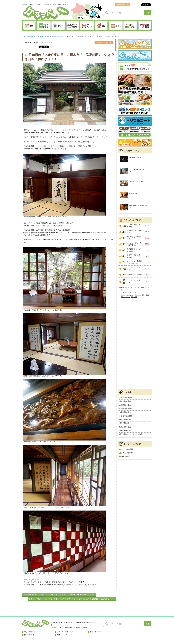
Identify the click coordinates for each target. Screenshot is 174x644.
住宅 (143, 295)
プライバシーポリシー (65, 632)
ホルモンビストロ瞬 (136, 181)
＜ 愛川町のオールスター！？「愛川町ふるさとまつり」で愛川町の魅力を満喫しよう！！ (59, 595)
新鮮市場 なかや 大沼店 (134, 238)
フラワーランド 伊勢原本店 (134, 269)
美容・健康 (134, 297)
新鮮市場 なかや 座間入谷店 (134, 250)
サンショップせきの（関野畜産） (134, 244)
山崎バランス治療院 (134, 274)
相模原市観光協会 (126, 398)
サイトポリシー (96, 632)
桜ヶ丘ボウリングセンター (134, 232)
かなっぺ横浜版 (127, 453)
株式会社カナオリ (128, 456)
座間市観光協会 (125, 405)
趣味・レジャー (125, 297)
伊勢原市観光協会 (126, 416)
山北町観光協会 (125, 427)
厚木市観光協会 (125, 401)
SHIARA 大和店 (135, 157)
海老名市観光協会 (126, 409)
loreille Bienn (134, 193)
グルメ (123, 295)
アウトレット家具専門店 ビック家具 (134, 262)
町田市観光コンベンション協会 (131, 434)
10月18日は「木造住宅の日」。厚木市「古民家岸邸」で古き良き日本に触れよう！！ (95, 36)
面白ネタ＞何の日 (58, 36)
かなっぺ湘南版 (127, 449)
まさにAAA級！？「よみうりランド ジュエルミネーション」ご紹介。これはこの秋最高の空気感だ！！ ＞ (72, 599)
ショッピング (130, 295)
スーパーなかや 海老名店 (134, 226)
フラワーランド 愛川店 (134, 282)
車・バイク (138, 295)
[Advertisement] (135, 346)
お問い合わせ (29, 635)
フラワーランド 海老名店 (134, 256)
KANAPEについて (122, 5)
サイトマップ (62, 635)
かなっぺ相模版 (28, 36)
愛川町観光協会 (125, 420)
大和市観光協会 (125, 412)
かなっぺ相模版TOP (32, 632)
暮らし (147, 295)
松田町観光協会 (125, 423)
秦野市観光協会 (125, 431)
